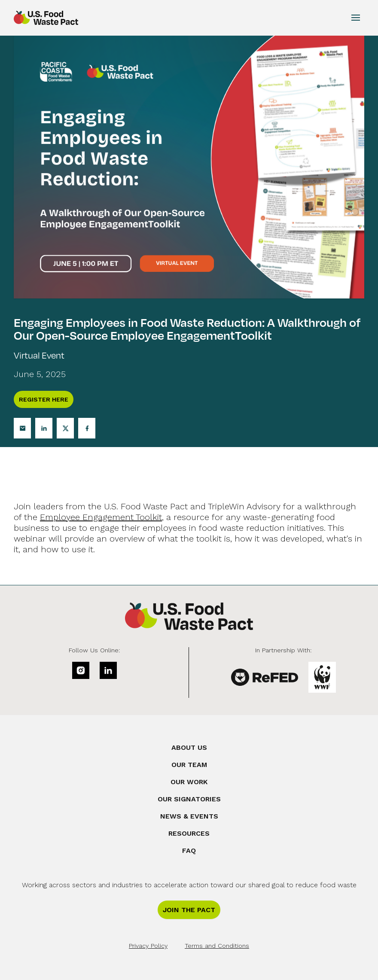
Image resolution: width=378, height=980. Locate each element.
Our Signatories (189, 799)
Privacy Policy (148, 946)
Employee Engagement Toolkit (101, 517)
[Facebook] (87, 428)
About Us (189, 747)
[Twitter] (65, 428)
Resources (189, 833)
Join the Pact (189, 910)
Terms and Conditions (217, 946)
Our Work (189, 782)
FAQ (189, 851)
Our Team (189, 765)
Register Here (44, 399)
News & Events (189, 816)
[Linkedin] (44, 428)
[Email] (22, 428)
